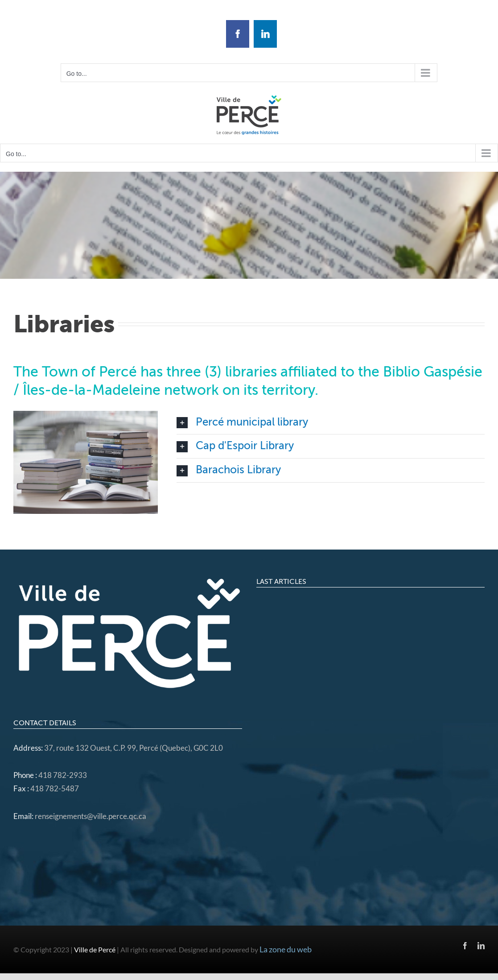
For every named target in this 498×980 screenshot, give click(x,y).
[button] (331, 423)
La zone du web (286, 949)
